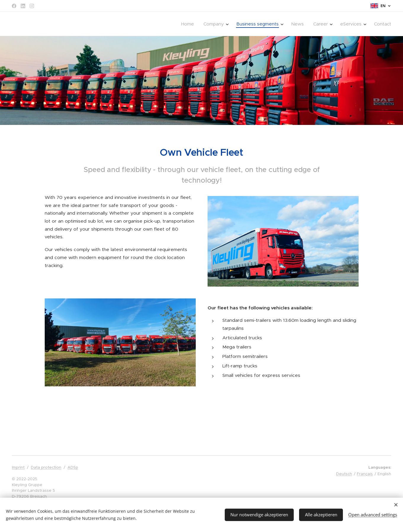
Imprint (18, 467)
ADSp (73, 467)
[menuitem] (189, 24)
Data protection (46, 467)
